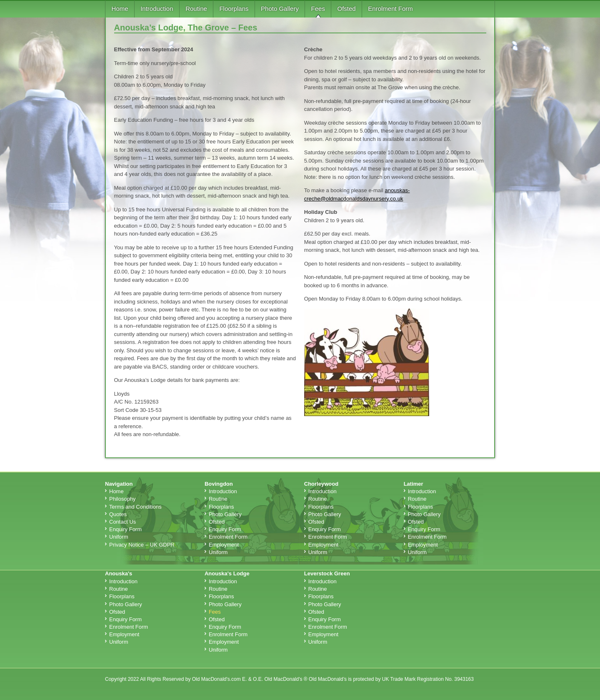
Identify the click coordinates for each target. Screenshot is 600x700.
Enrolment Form (390, 9)
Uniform (119, 537)
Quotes (118, 514)
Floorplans (234, 9)
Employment (224, 545)
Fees (318, 9)
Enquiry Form (125, 529)
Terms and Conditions (135, 507)
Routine (196, 9)
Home (120, 9)
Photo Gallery (280, 9)
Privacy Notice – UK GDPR (142, 545)
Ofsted (347, 9)
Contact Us (122, 522)
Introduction (157, 9)
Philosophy (122, 499)
